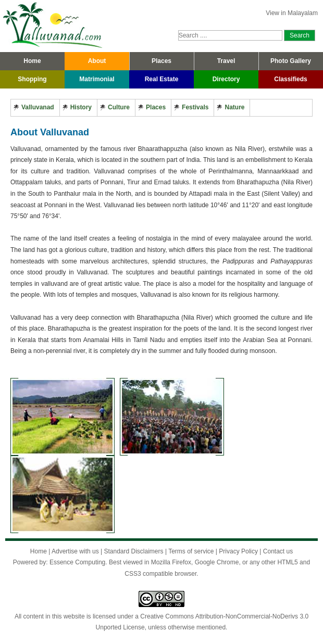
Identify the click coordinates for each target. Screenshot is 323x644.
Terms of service (191, 551)
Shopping (32, 79)
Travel (226, 61)
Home (32, 61)
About (97, 61)
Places (161, 61)
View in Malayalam (292, 13)
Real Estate (162, 79)
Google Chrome (217, 562)
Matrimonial (97, 79)
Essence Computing (77, 562)
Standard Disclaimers (133, 551)
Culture (119, 107)
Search (300, 35)
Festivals (195, 107)
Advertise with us (75, 551)
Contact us (278, 551)
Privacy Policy (238, 551)
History (81, 107)
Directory (226, 79)
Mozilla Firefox (171, 562)
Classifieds (290, 79)
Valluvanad (38, 107)
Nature (234, 107)
